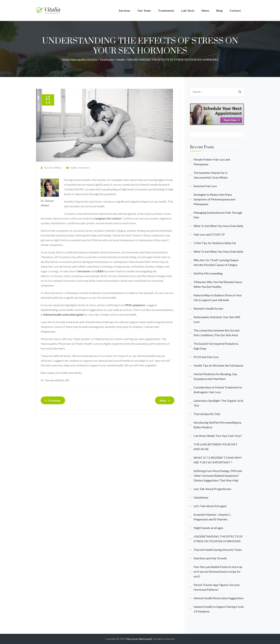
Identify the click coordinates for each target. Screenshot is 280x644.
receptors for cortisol (108, 218)
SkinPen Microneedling (208, 273)
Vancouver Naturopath (139, 639)
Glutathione (201, 497)
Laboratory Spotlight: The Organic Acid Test (218, 403)
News (205, 10)
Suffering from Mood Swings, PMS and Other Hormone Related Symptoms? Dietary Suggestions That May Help (218, 476)
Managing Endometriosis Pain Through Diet (218, 215)
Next (165, 400)
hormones (84, 168)
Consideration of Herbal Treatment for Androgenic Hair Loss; (218, 390)
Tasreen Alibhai (53, 168)
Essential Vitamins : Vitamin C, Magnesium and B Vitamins (212, 517)
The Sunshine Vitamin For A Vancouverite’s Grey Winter (211, 175)
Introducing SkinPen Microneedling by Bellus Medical (218, 425)
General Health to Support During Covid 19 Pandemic (219, 609)
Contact (235, 10)
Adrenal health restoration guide (63, 314)
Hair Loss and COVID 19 (209, 234)
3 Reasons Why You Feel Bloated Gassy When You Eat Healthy (218, 284)
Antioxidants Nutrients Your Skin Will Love (217, 319)
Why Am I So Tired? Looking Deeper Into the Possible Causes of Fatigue (216, 262)
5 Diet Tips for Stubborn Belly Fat (215, 243)
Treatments (166, 10)
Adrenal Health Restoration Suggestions (219, 598)
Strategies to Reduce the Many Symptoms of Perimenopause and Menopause (214, 199)
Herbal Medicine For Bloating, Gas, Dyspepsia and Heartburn (216, 376)
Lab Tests (188, 10)
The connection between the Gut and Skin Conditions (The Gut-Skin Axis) (216, 333)
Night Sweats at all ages (208, 528)
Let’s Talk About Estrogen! (210, 506)
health (120, 60)
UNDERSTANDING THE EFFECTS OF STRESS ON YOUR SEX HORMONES (218, 539)
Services (124, 10)
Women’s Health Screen (208, 308)
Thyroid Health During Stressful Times (218, 550)
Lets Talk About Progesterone (212, 489)
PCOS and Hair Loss (206, 357)
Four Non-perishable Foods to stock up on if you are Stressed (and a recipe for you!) (218, 571)
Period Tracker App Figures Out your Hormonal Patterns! (217, 587)
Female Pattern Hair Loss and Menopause (212, 162)
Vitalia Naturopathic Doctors (80, 60)
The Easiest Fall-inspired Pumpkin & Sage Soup (216, 346)
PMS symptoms (135, 305)
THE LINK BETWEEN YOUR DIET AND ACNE (216, 447)
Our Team (144, 10)
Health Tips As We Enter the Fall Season (218, 365)
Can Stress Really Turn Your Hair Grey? (218, 436)
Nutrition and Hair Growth (210, 558)
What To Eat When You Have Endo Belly (218, 226)
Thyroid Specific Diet (207, 414)
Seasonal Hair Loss (205, 186)
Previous (52, 400)
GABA (100, 271)
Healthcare (107, 60)
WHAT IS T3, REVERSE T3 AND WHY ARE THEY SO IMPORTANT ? (218, 460)
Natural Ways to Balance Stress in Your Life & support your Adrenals (218, 298)
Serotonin (84, 271)
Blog (219, 10)
